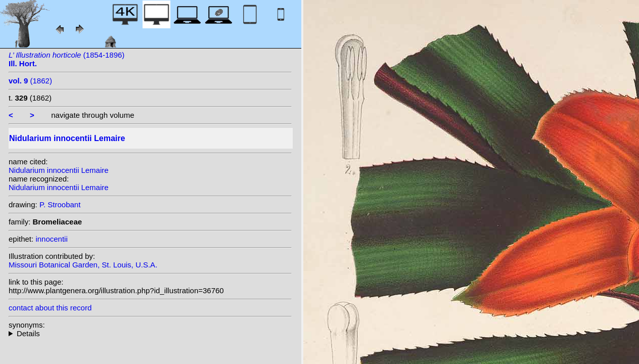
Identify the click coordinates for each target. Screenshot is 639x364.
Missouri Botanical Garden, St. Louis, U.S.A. (83, 265)
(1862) (30, 81)
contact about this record (50, 308)
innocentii (51, 239)
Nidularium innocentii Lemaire (59, 170)
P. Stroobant (60, 204)
